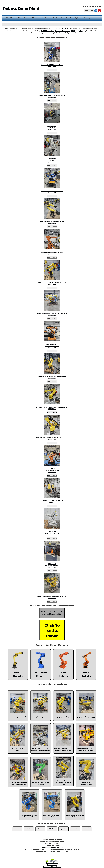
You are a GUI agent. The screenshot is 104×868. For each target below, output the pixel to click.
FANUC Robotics (47, 31)
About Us (55, 18)
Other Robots (45, 18)
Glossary (40, 829)
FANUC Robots (11, 18)
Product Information (87, 829)
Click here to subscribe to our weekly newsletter (52, 613)
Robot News (52, 829)
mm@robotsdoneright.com (53, 847)
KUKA (73, 31)
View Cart (89, 11)
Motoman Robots (23, 18)
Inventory (87, 18)
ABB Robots (35, 18)
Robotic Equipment (76, 18)
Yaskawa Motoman (62, 31)
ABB (81, 31)
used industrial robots (60, 29)
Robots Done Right (21, 9)
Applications (64, 829)
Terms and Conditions (52, 867)
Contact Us (64, 18)
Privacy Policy (52, 863)
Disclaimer (52, 865)
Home (5, 24)
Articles (29, 829)
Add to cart (52, 70)
